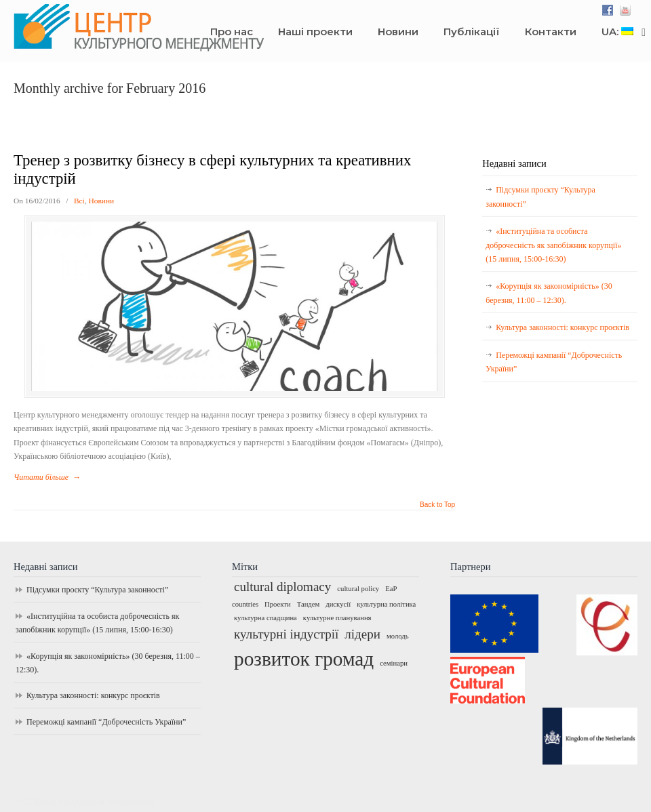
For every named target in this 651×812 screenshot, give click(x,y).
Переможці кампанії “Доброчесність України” (554, 362)
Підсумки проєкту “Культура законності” (540, 197)
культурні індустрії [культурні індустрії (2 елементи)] (286, 634)
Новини (101, 201)
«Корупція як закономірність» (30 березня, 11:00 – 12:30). (549, 293)
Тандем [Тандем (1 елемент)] (309, 604)
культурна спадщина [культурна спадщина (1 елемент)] (265, 618)
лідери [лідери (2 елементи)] (362, 634)
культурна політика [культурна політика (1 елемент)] (386, 604)
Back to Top (437, 505)
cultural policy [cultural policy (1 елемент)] (358, 589)
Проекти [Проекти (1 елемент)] (278, 604)
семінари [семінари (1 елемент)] (394, 663)
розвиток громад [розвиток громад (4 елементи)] (304, 659)
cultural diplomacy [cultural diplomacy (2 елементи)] (282, 587)
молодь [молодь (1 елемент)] (398, 636)
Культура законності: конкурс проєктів (563, 327)
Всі (79, 201)
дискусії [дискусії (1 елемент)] (338, 604)
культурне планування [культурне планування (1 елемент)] (337, 618)
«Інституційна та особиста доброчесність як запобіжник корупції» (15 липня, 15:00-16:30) (553, 245)
